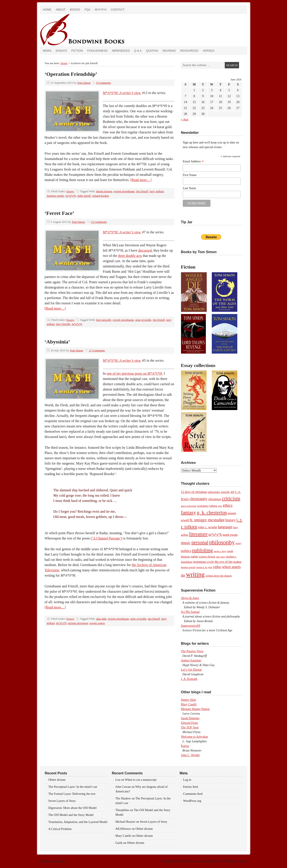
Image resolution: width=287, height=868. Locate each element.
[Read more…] (141, 180)
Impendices (121, 51)
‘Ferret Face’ (59, 213)
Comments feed (193, 794)
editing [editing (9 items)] (213, 506)
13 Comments (99, 222)
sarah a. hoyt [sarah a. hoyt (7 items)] (220, 551)
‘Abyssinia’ (57, 342)
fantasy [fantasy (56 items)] (189, 512)
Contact (118, 10)
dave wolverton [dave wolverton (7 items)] (189, 506)
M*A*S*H (101, 10)
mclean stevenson (78, 623)
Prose (189, 861)
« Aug (185, 119)
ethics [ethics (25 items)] (228, 505)
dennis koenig (104, 191)
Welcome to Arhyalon (195, 737)
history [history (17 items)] (230, 520)
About (61, 10)
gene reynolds (143, 320)
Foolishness (97, 51)
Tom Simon (84, 83)
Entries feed (191, 787)
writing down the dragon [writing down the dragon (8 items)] (218, 576)
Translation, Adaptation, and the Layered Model (78, 822)
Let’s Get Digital (191, 670)
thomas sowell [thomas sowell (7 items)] (188, 567)
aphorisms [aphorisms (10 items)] (214, 492)
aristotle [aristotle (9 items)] (225, 492)
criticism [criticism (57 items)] (231, 498)
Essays (61, 51)
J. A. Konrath (189, 679)
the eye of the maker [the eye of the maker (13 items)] (228, 562)
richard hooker (101, 196)
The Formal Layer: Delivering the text (72, 794)
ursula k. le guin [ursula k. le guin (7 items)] (204, 567)
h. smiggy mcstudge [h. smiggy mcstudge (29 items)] (207, 520)
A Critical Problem (60, 829)
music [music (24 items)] (186, 543)
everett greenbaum (124, 191)
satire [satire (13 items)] (194, 556)
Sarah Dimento (190, 718)
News (47, 51)
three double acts (130, 256)
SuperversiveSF (191, 626)
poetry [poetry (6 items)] (239, 543)
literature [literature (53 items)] (198, 534)
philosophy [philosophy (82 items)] (222, 542)
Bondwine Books (90, 30)
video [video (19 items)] (217, 567)
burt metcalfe (104, 320)
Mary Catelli (189, 704)
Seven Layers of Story (62, 801)
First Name (190, 175)
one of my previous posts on (135, 373)
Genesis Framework (210, 861)
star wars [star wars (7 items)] (220, 557)
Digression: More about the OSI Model (73, 808)
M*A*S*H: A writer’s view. (122, 93)
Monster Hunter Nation (195, 709)
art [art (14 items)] (232, 492)
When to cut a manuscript (141, 780)
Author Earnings (191, 660)
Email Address (193, 162)
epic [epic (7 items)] (220, 506)
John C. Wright (190, 755)
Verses (209, 51)
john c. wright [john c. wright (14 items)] (207, 527)
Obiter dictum (57, 780)
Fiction (77, 51)
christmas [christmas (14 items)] (215, 499)
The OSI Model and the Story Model (71, 815)
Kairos (185, 746)
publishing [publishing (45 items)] (203, 550)
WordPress (231, 861)
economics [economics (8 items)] (203, 506)
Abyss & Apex (190, 598)
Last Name (189, 188)
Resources (189, 51)
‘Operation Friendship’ (71, 74)
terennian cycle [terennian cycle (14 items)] (204, 562)
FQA (88, 10)
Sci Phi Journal (190, 612)
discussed (145, 250)
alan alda (101, 619)
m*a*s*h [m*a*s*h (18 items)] (215, 535)
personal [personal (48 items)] (200, 542)
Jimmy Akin (189, 700)
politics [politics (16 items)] (186, 551)
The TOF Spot (190, 727)
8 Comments (104, 83)
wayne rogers (97, 623)
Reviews (169, 51)
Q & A (138, 51)
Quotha (152, 51)
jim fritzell (142, 191)
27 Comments (97, 350)
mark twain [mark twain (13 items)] (230, 535)
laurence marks (56, 196)
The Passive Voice (192, 651)
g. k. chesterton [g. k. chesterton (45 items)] (212, 513)
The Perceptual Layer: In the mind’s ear (73, 787)
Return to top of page (52, 861)
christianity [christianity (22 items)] (198, 499)
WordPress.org (192, 801)
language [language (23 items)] (225, 527)
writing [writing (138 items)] (195, 574)
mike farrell (84, 196)
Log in (187, 780)
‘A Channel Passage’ (107, 538)
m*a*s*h (71, 196)
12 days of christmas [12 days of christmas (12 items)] (194, 492)
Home (47, 10)
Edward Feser (189, 723)
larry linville (63, 324)
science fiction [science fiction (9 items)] (207, 557)
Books (75, 10)
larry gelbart (157, 191)
